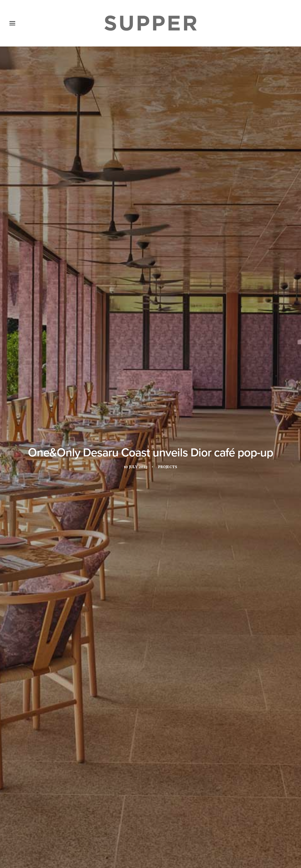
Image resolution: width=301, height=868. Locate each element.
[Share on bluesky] (166, 739)
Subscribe (105, 828)
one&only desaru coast (160, 537)
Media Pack (72, 828)
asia (53, 537)
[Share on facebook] (128, 739)
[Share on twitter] (135, 739)
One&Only (40, 237)
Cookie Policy (167, 828)
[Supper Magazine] (150, 23)
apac (36, 537)
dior (70, 537)
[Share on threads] (143, 739)
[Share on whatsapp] (158, 739)
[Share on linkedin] (150, 739)
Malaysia (92, 537)
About (43, 828)
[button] (53, 628)
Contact (134, 828)
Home (20, 828)
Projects (169, 140)
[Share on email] (173, 739)
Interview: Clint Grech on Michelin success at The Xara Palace (49, 681)
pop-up (224, 237)
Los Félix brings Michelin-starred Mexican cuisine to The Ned (149, 672)
